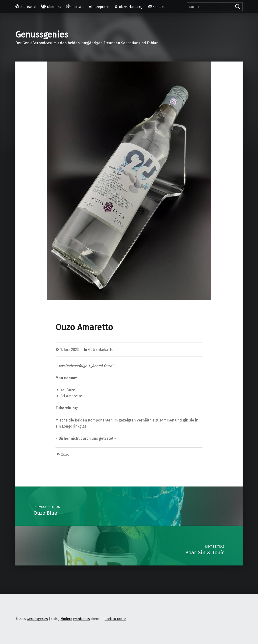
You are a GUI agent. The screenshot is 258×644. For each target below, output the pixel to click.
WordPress (81, 619)
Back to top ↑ (115, 619)
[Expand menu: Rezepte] (108, 7)
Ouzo (65, 454)
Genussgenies (42, 35)
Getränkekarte (101, 350)
